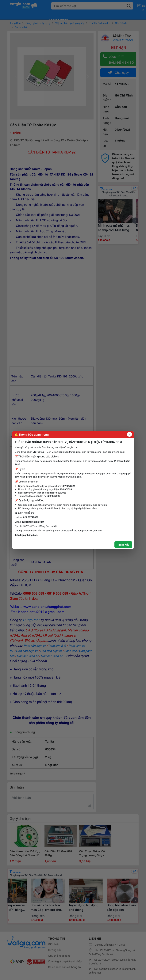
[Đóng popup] (129, 434)
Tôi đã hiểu (123, 545)
